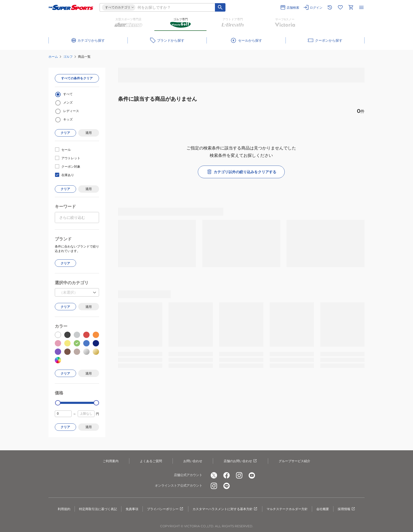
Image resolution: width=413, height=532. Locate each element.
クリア (65, 133)
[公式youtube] (252, 475)
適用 (88, 133)
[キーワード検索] (220, 7)
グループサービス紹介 (294, 461)
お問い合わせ (193, 461)
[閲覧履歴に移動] (330, 7)
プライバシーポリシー (165, 509)
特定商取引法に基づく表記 (98, 509)
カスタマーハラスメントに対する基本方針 (225, 509)
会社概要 (323, 509)
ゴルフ (68, 57)
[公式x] (214, 475)
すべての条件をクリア (77, 78)
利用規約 (64, 509)
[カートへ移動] (351, 7)
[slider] (58, 403)
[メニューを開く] (361, 7)
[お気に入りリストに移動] (340, 7)
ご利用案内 (111, 461)
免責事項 (132, 509)
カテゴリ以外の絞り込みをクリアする (241, 172)
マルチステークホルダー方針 (287, 509)
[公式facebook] (227, 475)
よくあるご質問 (151, 461)
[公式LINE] (227, 486)
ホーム (53, 57)
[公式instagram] (239, 475)
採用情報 (347, 509)
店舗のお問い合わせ (240, 461)
